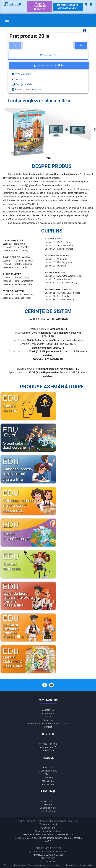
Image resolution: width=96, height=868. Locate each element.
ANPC (48, 841)
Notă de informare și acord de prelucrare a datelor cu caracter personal (48, 838)
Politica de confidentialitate (48, 831)
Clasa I (48, 774)
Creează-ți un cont (48, 744)
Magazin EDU (48, 710)
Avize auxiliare (48, 801)
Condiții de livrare (48, 808)
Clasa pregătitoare (48, 771)
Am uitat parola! (48, 747)
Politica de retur (48, 828)
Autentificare (48, 751)
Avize (48, 717)
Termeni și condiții (48, 824)
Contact (48, 727)
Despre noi (48, 720)
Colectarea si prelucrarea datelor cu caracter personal (48, 835)
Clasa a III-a (48, 781)
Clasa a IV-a (48, 784)
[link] (40, 7)
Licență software (48, 811)
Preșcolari (48, 767)
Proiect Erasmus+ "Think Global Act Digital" (48, 724)
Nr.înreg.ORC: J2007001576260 (48, 855)
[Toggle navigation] (7, 20)
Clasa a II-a (48, 778)
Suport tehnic (48, 713)
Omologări (48, 805)
